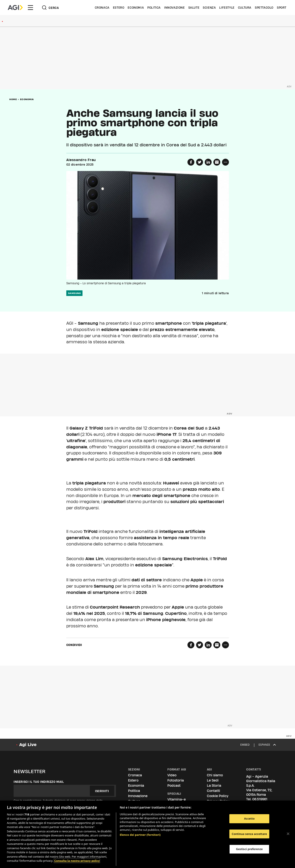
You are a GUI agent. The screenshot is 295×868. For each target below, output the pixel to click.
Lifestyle (227, 8)
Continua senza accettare (249, 834)
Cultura (245, 8)
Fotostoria (176, 780)
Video (172, 775)
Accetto (249, 818)
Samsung (75, 293)
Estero (119, 8)
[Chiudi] (288, 834)
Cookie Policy (218, 796)
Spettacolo (264, 8)
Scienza (209, 8)
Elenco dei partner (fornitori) (140, 835)
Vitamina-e (177, 799)
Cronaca (102, 8)
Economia (136, 8)
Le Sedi (213, 780)
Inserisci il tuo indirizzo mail (39, 782)
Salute (194, 8)
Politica (154, 8)
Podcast (174, 786)
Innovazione (174, 8)
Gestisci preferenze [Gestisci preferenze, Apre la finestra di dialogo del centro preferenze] (249, 849)
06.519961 (260, 799)
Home (13, 99)
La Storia (214, 786)
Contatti (213, 791)
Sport (282, 8)
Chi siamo (215, 775)
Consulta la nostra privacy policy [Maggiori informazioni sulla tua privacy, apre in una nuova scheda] (77, 861)
